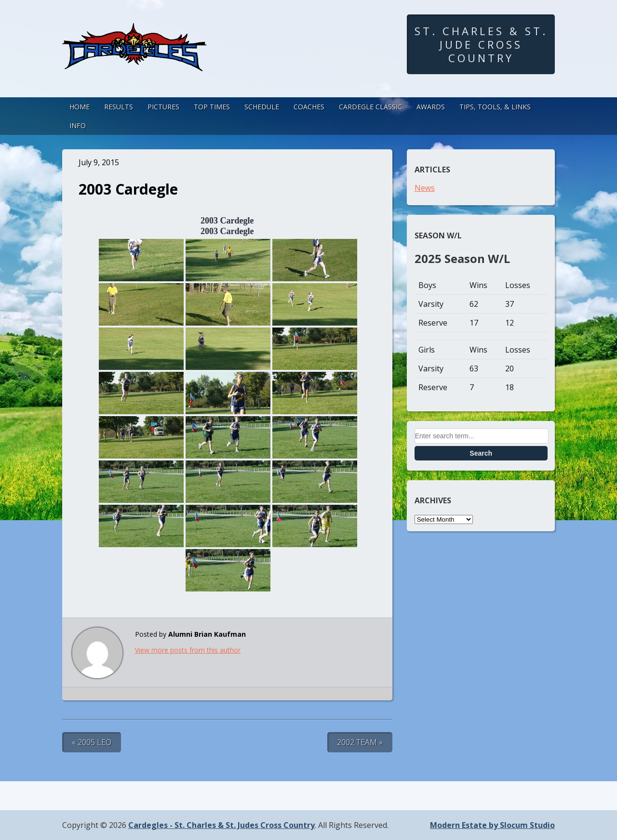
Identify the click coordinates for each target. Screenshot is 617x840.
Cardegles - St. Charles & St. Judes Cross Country (221, 825)
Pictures (163, 107)
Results (119, 107)
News (425, 188)
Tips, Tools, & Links (495, 107)
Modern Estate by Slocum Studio (492, 825)
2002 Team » (360, 742)
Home (80, 107)
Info (78, 125)
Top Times (212, 107)
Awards (431, 107)
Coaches (309, 107)
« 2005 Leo (92, 742)
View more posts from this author (188, 650)
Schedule (262, 107)
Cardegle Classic (370, 107)
